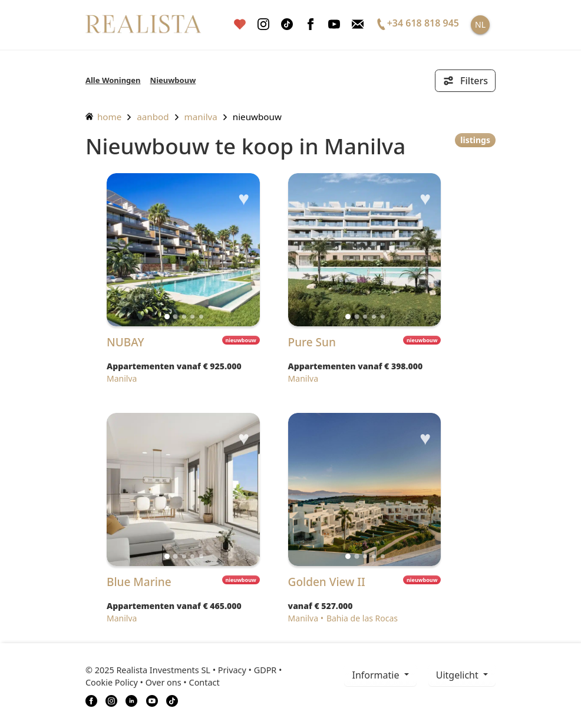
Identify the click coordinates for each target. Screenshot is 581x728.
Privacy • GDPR (247, 670)
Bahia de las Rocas (362, 618)
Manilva (201, 117)
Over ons (164, 682)
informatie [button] (377, 675)
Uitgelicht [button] (458, 675)
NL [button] (480, 24)
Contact (204, 682)
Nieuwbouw (173, 80)
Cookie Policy (112, 682)
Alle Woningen (113, 80)
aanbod (153, 117)
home (103, 117)
